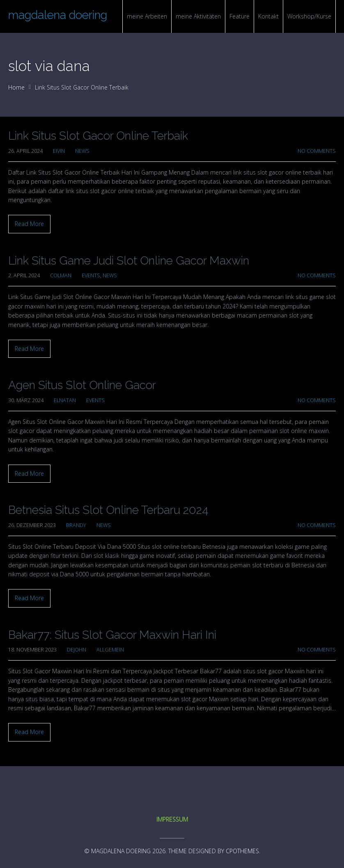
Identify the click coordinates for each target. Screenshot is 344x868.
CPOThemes (242, 851)
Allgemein (110, 650)
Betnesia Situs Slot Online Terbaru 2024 (108, 510)
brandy (76, 525)
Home (16, 87)
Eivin (59, 151)
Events (91, 275)
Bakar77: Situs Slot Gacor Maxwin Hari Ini (112, 635)
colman (61, 275)
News (82, 151)
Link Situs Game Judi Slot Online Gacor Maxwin (129, 261)
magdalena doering (58, 15)
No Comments (317, 151)
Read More (29, 224)
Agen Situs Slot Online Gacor (82, 385)
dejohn (77, 650)
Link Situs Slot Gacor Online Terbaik (98, 136)
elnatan (65, 400)
